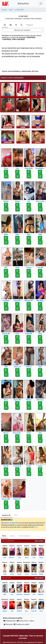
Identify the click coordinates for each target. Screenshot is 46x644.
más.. (37, 527)
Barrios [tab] (13, 536)
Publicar (30, 25)
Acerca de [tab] (6, 515)
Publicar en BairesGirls (11, 523)
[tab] (5, 25)
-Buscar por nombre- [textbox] (22, 30)
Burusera (8, 624)
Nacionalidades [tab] (24, 536)
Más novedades (39, 541)
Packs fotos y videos (25, 621)
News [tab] (4, 536)
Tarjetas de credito (21, 624)
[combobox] (23, 30)
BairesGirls (23, 4)
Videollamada (10, 621)
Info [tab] (16, 515)
